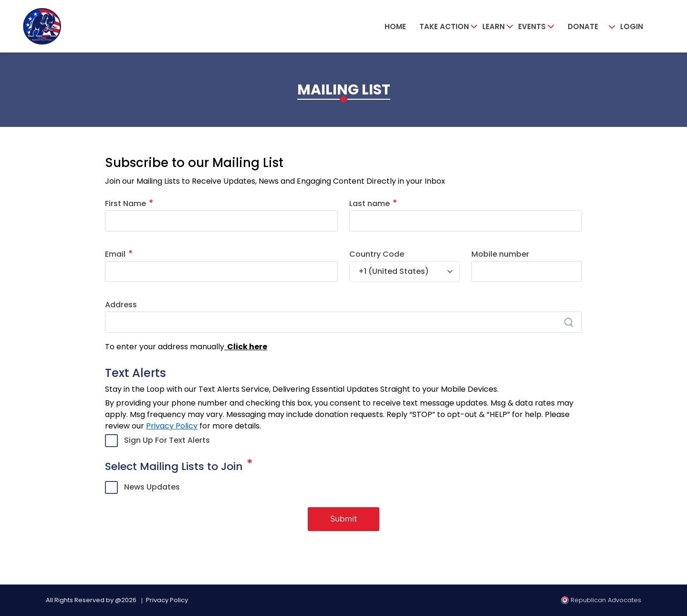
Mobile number (500, 254)
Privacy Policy (172, 426)
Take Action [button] (444, 26)
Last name (370, 204)
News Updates (152, 487)
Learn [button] (494, 26)
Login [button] (632, 26)
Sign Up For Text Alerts (167, 440)
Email (115, 254)
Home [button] (395, 26)
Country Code (377, 254)
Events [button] (532, 26)
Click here (246, 347)
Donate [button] (583, 26)
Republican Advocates (601, 600)
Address (121, 305)
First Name (125, 204)
